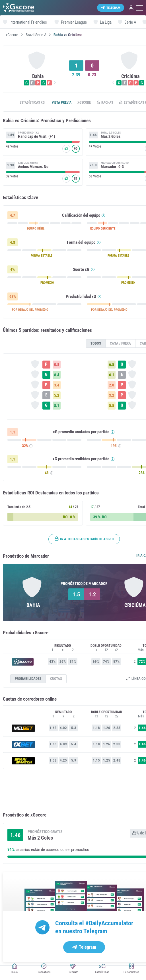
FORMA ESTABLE (46, 256)
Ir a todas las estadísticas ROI (94, 539)
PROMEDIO (53, 284)
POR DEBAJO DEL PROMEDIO (33, 311)
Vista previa (67, 103)
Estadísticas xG (34, 103)
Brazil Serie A (36, 35)
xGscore (12, 35)
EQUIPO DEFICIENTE (115, 229)
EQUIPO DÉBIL (40, 229)
